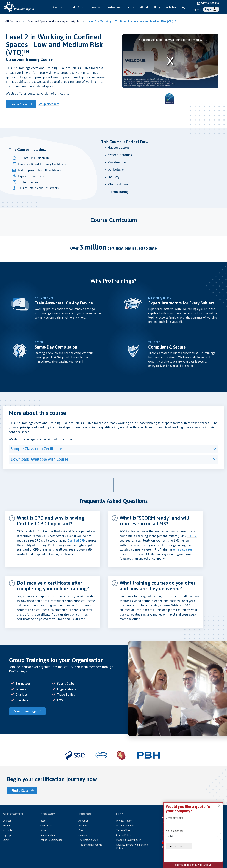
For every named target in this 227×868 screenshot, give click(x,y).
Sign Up (197, 10)
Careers (83, 834)
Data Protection (125, 825)
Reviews (83, 825)
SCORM (192, 536)
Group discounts (49, 104)
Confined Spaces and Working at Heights (54, 21)
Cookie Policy (124, 834)
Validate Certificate (51, 839)
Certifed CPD (76, 540)
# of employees (175, 831)
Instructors (114, 7)
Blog (157, 7)
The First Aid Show (88, 839)
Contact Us (47, 825)
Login (211, 9)
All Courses (13, 21)
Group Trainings (26, 711)
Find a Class (77, 7)
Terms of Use (123, 829)
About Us (83, 820)
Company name (175, 818)
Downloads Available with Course (39, 459)
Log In (6, 839)
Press (81, 829)
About (144, 7)
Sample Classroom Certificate (36, 448)
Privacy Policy (124, 820)
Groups (6, 825)
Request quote (180, 846)
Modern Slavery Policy (128, 839)
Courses (58, 7)
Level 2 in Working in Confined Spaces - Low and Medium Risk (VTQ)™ (132, 21)
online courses (183, 549)
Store (131, 7)
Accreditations (49, 834)
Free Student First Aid (90, 844)
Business (96, 7)
